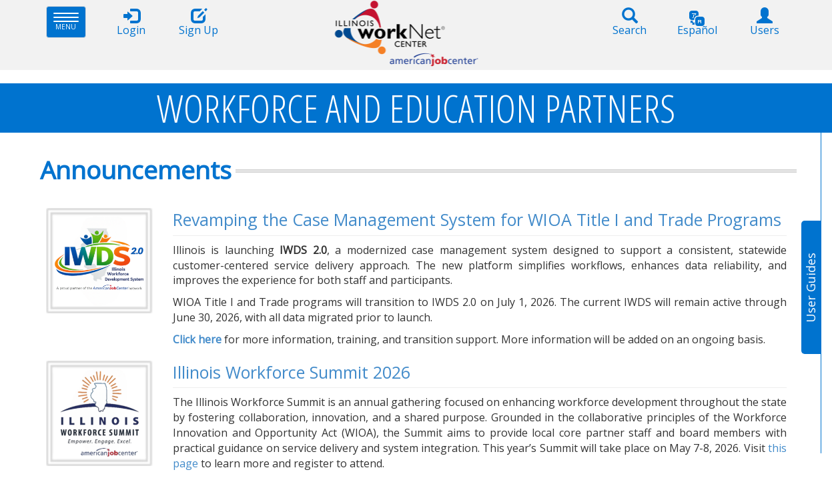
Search (630, 22)
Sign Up (199, 22)
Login (131, 22)
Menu (70, 22)
